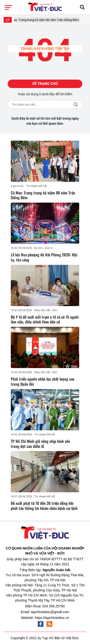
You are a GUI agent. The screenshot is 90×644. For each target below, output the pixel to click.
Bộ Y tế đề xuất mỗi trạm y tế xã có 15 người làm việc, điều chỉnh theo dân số (45, 319)
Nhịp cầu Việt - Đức (46, 310)
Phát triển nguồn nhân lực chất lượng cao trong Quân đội (43, 381)
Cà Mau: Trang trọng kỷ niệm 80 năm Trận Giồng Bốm (45, 20)
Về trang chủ (45, 84)
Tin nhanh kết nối (36, 186)
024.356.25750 (53, 606)
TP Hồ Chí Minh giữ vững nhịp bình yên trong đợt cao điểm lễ (40, 444)
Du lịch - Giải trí (44, 248)
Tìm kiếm (76, 105)
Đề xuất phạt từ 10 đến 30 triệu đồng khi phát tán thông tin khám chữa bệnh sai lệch (44, 506)
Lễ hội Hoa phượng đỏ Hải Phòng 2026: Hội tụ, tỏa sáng (44, 257)
